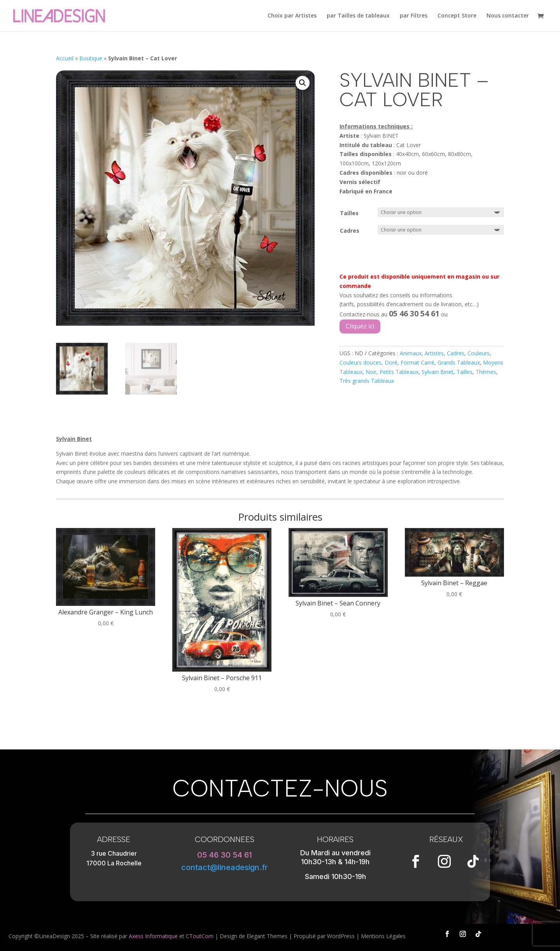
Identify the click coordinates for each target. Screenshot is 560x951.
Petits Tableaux (399, 372)
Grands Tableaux (459, 362)
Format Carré (417, 362)
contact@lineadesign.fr (225, 867)
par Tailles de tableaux (358, 16)
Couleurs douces (360, 362)
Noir (371, 372)
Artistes (434, 353)
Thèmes (486, 372)
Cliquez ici (360, 326)
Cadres (350, 231)
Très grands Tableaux (367, 381)
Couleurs (479, 353)
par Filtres (414, 16)
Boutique (91, 58)
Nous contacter (508, 16)
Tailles (349, 213)
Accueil (65, 58)
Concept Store (457, 16)
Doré (391, 362)
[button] (303, 83)
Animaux (411, 353)
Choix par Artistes (292, 16)
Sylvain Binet (437, 372)
